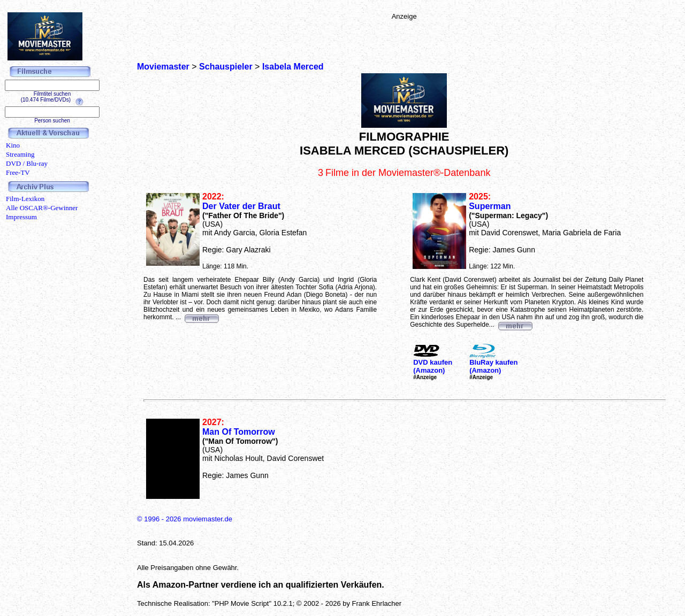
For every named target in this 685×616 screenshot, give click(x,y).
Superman (490, 206)
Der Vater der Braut (241, 206)
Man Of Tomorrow (239, 432)
